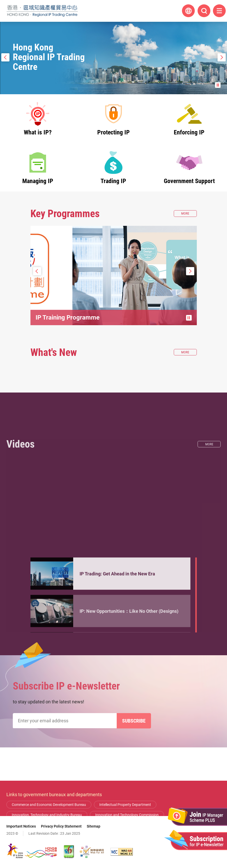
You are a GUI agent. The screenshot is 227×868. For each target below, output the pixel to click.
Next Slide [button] (222, 57)
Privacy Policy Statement (61, 826)
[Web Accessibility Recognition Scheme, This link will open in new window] (92, 852)
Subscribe (134, 721)
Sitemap (94, 826)
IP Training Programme (68, 317)
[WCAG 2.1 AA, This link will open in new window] (122, 852)
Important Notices (21, 826)
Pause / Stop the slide (189, 318)
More (189, 214)
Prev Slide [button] (5, 57)
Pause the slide (218, 85)
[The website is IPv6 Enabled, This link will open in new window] (69, 852)
